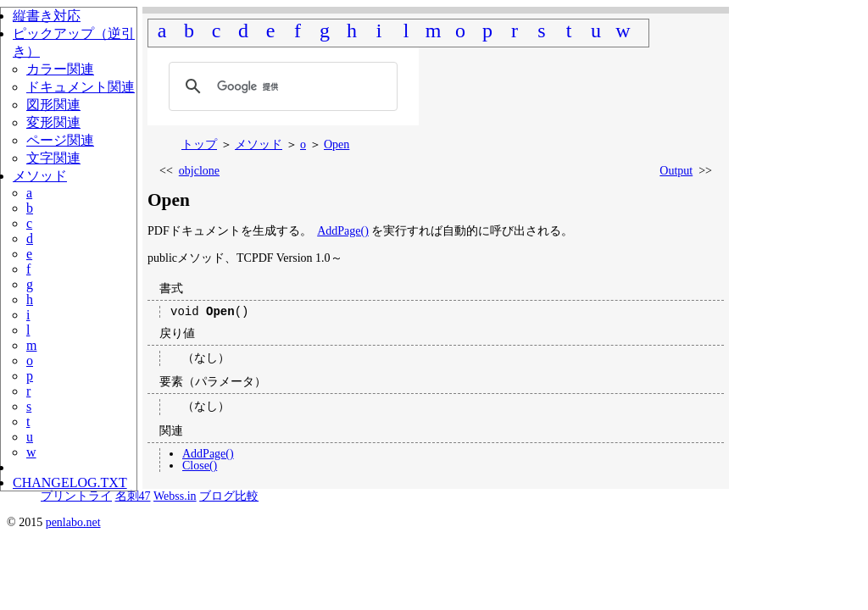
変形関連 (53, 122)
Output (676, 171)
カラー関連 (60, 69)
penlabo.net (73, 523)
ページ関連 (60, 140)
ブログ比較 (229, 497)
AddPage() (343, 231)
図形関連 (53, 105)
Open (337, 144)
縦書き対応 (47, 16)
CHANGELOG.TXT (70, 482)
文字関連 (53, 158)
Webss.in (175, 497)
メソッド (259, 144)
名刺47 (133, 497)
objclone (199, 171)
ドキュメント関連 (81, 87)
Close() (200, 466)
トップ (199, 144)
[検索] (281, 86)
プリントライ (76, 497)
